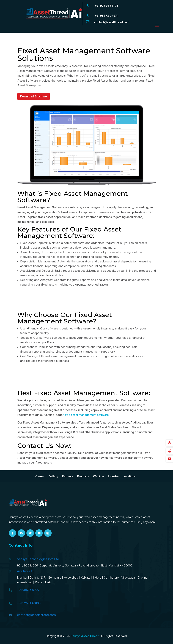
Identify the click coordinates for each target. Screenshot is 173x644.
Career (40, 476)
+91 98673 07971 (106, 16)
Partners (68, 476)
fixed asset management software (86, 415)
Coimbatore (111, 578)
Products (83, 476)
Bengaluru (55, 578)
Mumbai (22, 578)
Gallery (53, 476)
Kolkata (86, 578)
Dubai (39, 582)
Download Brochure (34, 96)
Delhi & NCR (38, 578)
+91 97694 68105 (106, 6)
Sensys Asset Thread (85, 636)
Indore (97, 578)
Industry (113, 476)
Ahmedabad (25, 582)
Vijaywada (128, 578)
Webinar (99, 476)
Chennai (143, 578)
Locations (129, 476)
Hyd (71, 578)
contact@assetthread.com (36, 615)
